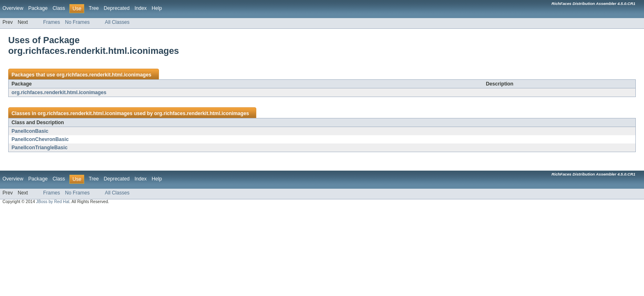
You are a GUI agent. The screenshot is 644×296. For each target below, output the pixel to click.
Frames (52, 22)
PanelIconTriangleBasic (39, 148)
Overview (13, 8)
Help (157, 8)
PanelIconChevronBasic (40, 139)
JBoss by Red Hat (53, 202)
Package (38, 8)
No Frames (77, 22)
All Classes (117, 22)
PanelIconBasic (30, 131)
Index (140, 8)
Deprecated (117, 8)
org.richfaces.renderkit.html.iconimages (104, 75)
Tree (94, 8)
